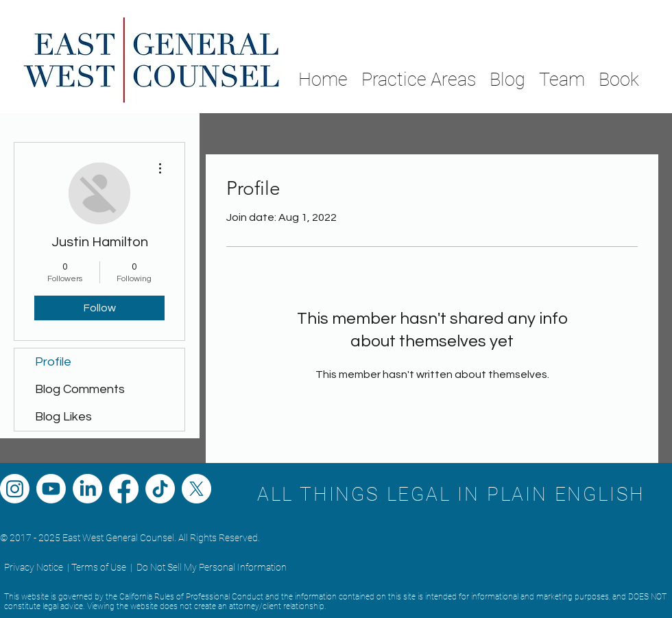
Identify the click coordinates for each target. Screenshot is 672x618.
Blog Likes (63, 417)
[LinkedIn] (87, 489)
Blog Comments (80, 389)
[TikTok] (160, 489)
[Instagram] (15, 489)
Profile (53, 362)
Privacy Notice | (37, 567)
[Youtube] (51, 489)
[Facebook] (124, 489)
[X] (196, 489)
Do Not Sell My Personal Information (212, 567)
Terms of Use (99, 567)
